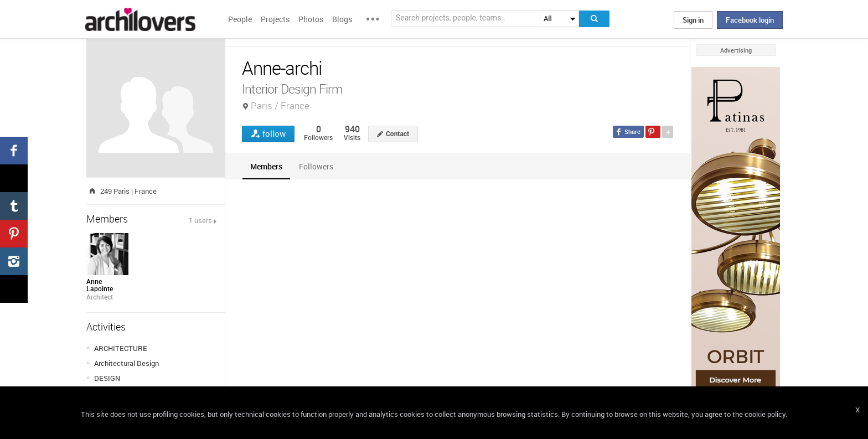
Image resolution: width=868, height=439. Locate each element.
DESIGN (107, 378)
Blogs (342, 19)
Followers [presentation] (316, 166)
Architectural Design (126, 363)
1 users (200, 220)
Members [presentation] (266, 166)
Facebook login (750, 20)
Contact (397, 134)
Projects (275, 19)
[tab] (266, 166)
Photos (311, 19)
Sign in (693, 20)
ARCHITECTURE (121, 348)
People (240, 19)
